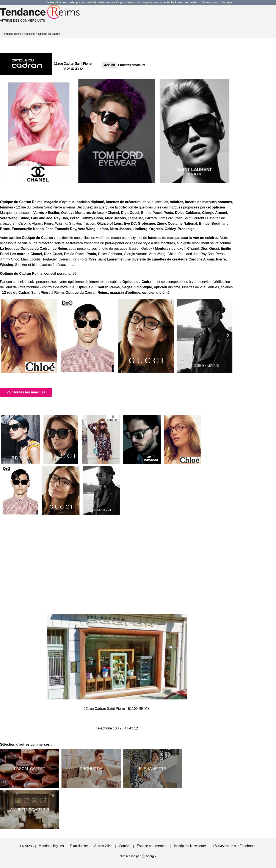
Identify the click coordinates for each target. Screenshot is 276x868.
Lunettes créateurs (132, 65)
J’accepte (227, 2)
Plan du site (79, 846)
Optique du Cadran (49, 34)
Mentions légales (51, 846)
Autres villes (103, 846)
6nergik (149, 856)
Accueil (109, 65)
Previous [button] (5, 336)
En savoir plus (210, 2)
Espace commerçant (152, 846)
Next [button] (228, 336)
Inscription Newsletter (190, 846)
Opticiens (30, 34)
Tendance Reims (12, 34)
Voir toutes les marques (26, 392)
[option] (39, 131)
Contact (125, 846)
